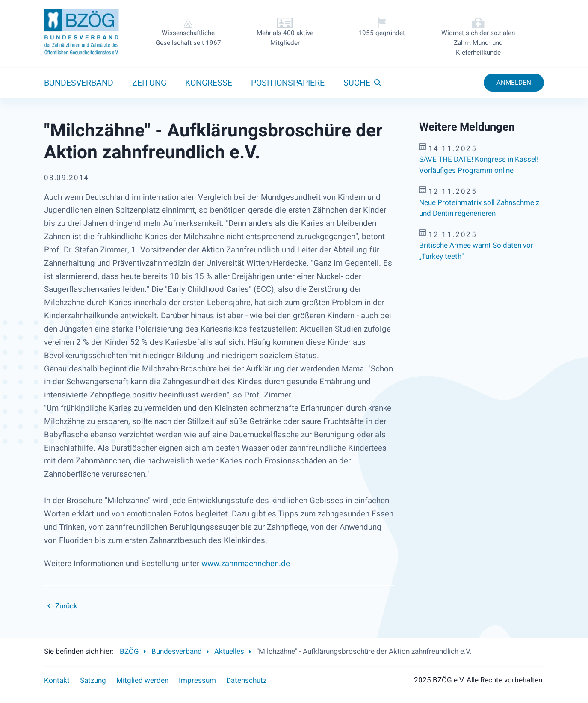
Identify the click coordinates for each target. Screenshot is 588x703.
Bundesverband (79, 83)
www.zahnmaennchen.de (246, 564)
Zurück (66, 606)
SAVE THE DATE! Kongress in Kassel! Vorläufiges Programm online (479, 165)
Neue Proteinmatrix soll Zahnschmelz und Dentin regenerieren (479, 208)
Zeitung (149, 83)
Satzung (93, 681)
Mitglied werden (142, 681)
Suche (357, 83)
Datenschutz (246, 681)
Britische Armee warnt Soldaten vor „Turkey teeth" (476, 251)
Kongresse (209, 83)
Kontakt (57, 681)
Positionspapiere (288, 83)
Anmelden (514, 83)
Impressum (197, 681)
